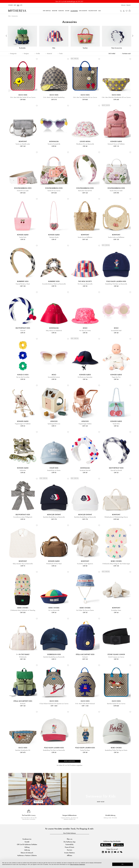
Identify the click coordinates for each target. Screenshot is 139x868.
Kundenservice (27, 839)
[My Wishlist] (127, 11)
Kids (18, 5)
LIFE (21, 5)
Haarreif (23, 331)
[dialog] (69, 864)
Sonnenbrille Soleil (116, 331)
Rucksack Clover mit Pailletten (116, 144)
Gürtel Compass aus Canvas (116, 657)
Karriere (70, 850)
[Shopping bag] (130, 11)
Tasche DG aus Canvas (54, 191)
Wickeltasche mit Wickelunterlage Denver (116, 517)
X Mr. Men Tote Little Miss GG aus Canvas (85, 97)
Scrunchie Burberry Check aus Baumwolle (54, 284)
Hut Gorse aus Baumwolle (85, 284)
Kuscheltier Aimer (116, 610)
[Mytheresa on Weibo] (118, 852)
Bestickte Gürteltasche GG (23, 750)
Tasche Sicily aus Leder (116, 191)
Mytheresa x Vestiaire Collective (27, 855)
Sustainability (69, 844)
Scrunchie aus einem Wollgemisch (23, 517)
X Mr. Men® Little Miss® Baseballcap (54, 97)
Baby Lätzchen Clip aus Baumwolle (23, 564)
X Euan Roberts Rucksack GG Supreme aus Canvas (54, 704)
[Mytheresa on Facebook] (106, 852)
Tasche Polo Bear (85, 750)
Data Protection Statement (78, 864)
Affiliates (69, 855)
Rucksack (85, 657)
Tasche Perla (23, 237)
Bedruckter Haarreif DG (85, 191)
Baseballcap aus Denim (54, 470)
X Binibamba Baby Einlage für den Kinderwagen (116, 564)
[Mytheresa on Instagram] (112, 852)
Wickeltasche (23, 657)
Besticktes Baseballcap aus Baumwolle (54, 517)
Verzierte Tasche (54, 237)
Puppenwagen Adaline (85, 424)
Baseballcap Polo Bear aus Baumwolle (116, 284)
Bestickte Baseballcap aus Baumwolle (54, 657)
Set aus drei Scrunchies (23, 377)
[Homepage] (17, 11)
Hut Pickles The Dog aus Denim (85, 610)
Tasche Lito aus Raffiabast (85, 237)
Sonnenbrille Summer (54, 377)
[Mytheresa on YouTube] (115, 852)
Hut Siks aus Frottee (85, 331)
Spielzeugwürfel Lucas (54, 424)
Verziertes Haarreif (85, 470)
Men (15, 5)
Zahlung (27, 847)
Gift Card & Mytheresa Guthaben (27, 844)
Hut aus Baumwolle (54, 610)
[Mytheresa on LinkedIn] (103, 852)
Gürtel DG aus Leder (23, 191)
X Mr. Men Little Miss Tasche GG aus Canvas (23, 97)
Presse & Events (69, 847)
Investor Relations (69, 853)
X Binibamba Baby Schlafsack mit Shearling (23, 610)
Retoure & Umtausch (27, 853)
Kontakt (27, 842)
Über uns (70, 839)
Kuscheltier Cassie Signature (85, 564)
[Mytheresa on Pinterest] (109, 852)
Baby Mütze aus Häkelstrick (54, 331)
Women (11, 5)
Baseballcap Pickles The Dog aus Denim (116, 750)
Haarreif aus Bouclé (116, 470)
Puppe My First (116, 377)
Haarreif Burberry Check (23, 284)
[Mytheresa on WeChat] (121, 852)
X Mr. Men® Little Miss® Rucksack (85, 704)
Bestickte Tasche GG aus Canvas (116, 704)
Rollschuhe (23, 470)
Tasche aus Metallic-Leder (23, 144)
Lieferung (27, 850)
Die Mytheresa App (70, 842)
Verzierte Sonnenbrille (54, 144)
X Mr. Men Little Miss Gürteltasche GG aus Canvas (116, 97)
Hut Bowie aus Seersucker (85, 377)
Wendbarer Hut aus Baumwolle (85, 144)
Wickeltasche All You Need (54, 564)
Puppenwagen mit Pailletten (23, 424)
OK (123, 864)
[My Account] (124, 11)
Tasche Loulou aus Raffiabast (116, 237)
